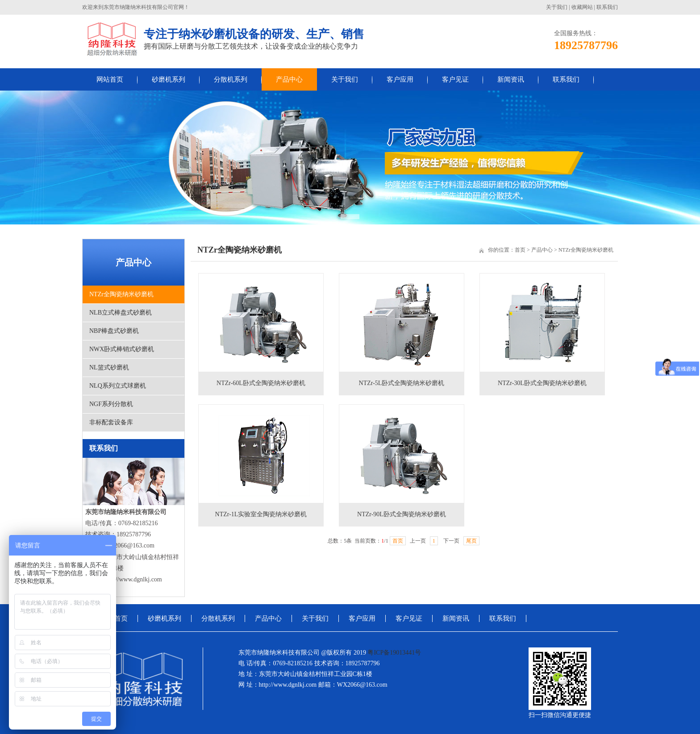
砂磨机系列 (169, 79)
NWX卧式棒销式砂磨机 (122, 349)
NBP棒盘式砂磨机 (114, 331)
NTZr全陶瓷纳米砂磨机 (121, 294)
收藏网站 (582, 7)
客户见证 (455, 79)
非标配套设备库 (111, 422)
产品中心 (289, 79)
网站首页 (110, 79)
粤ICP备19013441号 (394, 653)
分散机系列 (231, 79)
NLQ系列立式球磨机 (118, 386)
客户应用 (400, 79)
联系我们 (607, 7)
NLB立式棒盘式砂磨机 (121, 313)
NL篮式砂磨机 (109, 367)
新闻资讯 (511, 79)
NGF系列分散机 (111, 404)
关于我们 (557, 7)
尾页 (471, 541)
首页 (520, 250)
